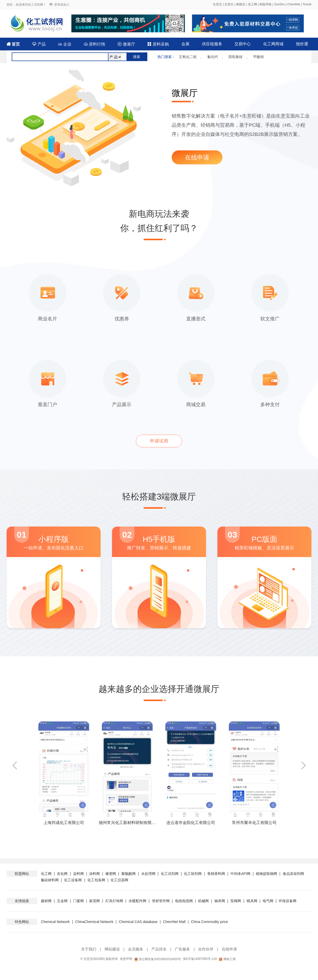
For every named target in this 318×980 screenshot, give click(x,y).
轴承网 (220, 901)
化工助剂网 (193, 874)
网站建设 (112, 949)
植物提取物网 (266, 874)
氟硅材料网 (50, 880)
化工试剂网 (170, 874)
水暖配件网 (137, 901)
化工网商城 (273, 44)
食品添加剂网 (293, 874)
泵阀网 (236, 901)
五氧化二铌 (188, 57)
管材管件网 (161, 901)
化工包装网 (96, 880)
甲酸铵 (259, 57)
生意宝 (217, 4)
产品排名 (159, 949)
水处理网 (148, 874)
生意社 (229, 4)
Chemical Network (56, 922)
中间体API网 (240, 874)
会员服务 (136, 949)
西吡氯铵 (235, 57)
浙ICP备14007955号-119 (200, 959)
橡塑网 (111, 874)
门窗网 (78, 901)
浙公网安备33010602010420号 (157, 959)
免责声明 (126, 959)
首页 (13, 44)
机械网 (203, 901)
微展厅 (126, 44)
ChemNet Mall (174, 922)
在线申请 (197, 157)
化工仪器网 (119, 880)
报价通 (302, 44)
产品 (39, 44)
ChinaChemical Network (94, 922)
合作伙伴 (206, 949)
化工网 (252, 4)
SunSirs (279, 4)
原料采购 (158, 44)
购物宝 (241, 4)
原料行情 (94, 44)
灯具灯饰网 (114, 901)
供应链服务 (212, 44)
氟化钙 (213, 57)
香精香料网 (216, 874)
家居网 (94, 901)
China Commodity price (210, 922)
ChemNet (294, 4)
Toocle (307, 4)
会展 (185, 44)
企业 (65, 44)
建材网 (46, 901)
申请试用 (159, 441)
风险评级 (265, 4)
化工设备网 (73, 880)
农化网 (62, 874)
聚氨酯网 (129, 874)
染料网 (78, 874)
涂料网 (94, 874)
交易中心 (243, 44)
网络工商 (227, 959)
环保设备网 (288, 901)
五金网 (62, 901)
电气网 (268, 901)
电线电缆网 (184, 901)
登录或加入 (62, 5)
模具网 (252, 901)
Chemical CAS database (138, 922)
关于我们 (89, 949)
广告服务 (182, 949)
